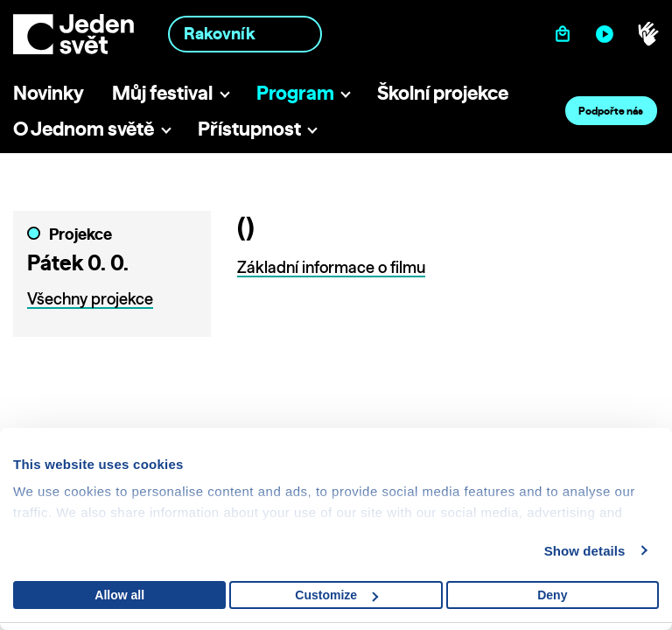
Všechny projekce (90, 299)
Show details (585, 551)
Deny (552, 595)
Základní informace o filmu (331, 267)
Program (295, 92)
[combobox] (245, 34)
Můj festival (162, 92)
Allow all (119, 595)
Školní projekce (443, 92)
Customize (336, 595)
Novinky (49, 92)
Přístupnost (249, 128)
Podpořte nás (611, 111)
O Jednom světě (84, 128)
